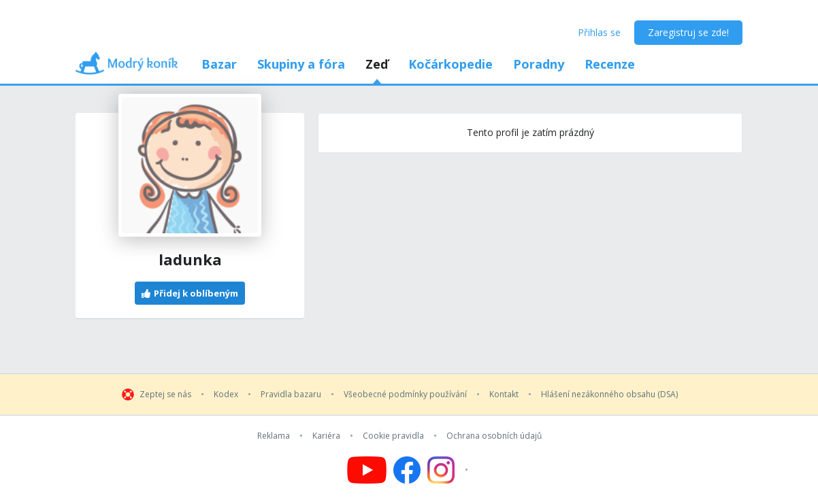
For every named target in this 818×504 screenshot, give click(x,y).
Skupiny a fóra (301, 64)
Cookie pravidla (393, 436)
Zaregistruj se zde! (688, 32)
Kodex (226, 394)
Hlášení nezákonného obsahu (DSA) (609, 394)
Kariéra (326, 436)
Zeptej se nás (165, 394)
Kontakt (504, 394)
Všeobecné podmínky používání (405, 394)
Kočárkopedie (451, 64)
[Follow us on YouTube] (367, 470)
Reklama (274, 436)
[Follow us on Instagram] (449, 470)
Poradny (539, 64)
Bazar (219, 64)
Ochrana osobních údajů (494, 436)
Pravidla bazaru (291, 394)
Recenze (610, 64)
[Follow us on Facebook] (407, 470)
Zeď (377, 64)
